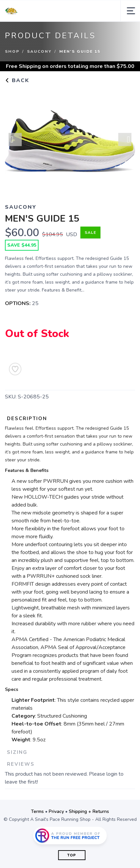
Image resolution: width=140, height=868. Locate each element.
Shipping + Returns (89, 811)
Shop (12, 51)
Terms (37, 811)
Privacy (56, 811)
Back (17, 80)
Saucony (39, 51)
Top (72, 855)
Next (125, 139)
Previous (15, 139)
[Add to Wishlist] (15, 369)
